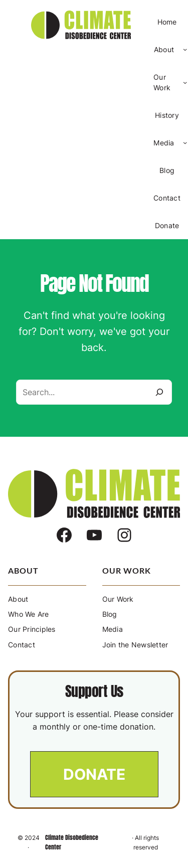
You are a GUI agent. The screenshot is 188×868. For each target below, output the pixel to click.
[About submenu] (185, 49)
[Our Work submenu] (185, 82)
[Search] (159, 392)
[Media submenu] (185, 142)
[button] (94, 774)
